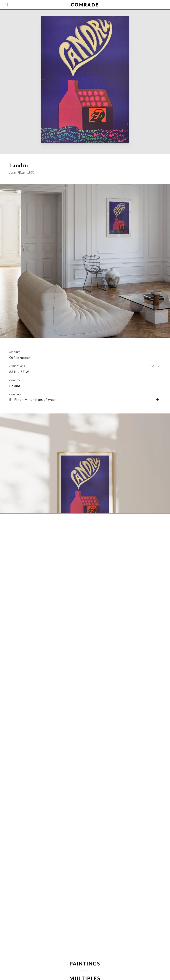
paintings (85, 964)
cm (152, 366)
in (158, 366)
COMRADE (85, 5)
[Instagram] (164, 4)
